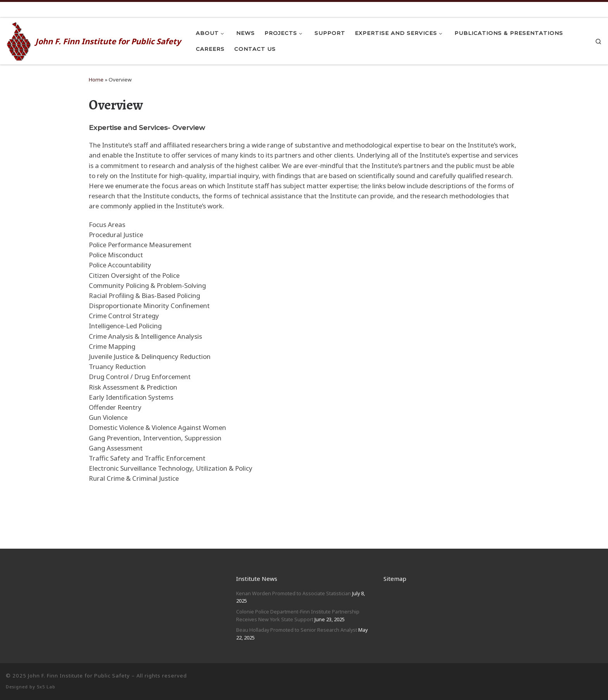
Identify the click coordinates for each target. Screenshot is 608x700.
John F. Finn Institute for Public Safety (79, 676)
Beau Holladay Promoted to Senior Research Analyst (297, 630)
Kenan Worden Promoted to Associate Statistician (294, 593)
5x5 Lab (46, 687)
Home (96, 80)
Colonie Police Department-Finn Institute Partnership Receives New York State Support (298, 615)
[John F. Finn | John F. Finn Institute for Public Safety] (19, 40)
